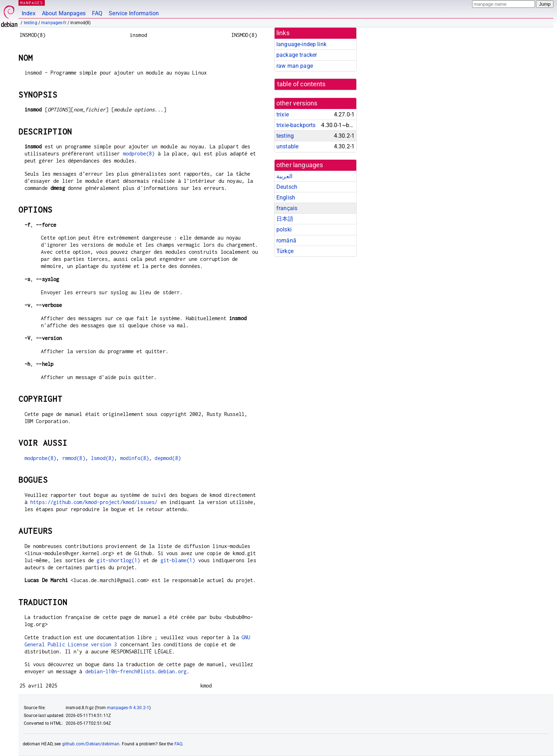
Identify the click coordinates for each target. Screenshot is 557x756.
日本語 (285, 219)
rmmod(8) (74, 458)
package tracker (297, 55)
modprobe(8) (139, 154)
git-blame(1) (178, 560)
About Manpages (64, 13)
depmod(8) (167, 458)
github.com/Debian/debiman (91, 744)
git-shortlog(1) (118, 560)
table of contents (301, 84)
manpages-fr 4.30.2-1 (128, 708)
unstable (287, 146)
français (287, 208)
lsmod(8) (102, 458)
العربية (284, 176)
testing (31, 23)
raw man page (295, 66)
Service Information (134, 13)
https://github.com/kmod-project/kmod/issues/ (94, 502)
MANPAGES (32, 3)
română (286, 240)
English (286, 198)
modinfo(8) (135, 458)
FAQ (97, 13)
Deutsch (287, 187)
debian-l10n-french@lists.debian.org (136, 671)
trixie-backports (296, 125)
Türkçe (285, 251)
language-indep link (301, 44)
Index (29, 13)
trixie (283, 114)
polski (284, 229)
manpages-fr (54, 23)
